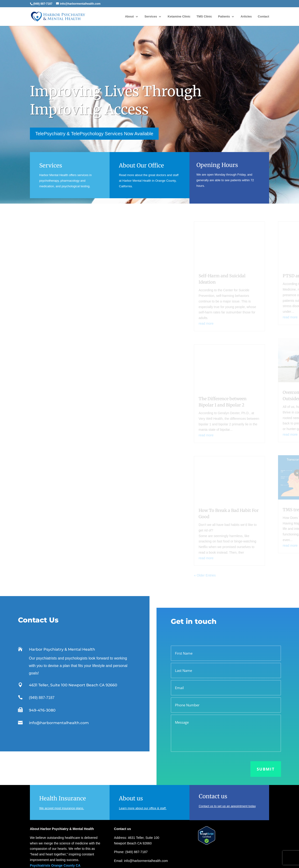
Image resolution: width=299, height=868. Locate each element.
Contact (263, 17)
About (129, 17)
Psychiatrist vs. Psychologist (135, 845)
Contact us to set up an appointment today (227, 755)
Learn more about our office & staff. (143, 757)
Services (151, 17)
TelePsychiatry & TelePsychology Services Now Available (94, 134)
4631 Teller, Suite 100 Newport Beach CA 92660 (73, 634)
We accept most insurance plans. (62, 757)
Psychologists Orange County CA (56, 820)
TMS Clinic (204, 17)
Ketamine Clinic (179, 17)
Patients (224, 17)
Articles (246, 17)
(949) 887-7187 (42, 646)
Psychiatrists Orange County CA (55, 814)
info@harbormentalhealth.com (59, 672)
